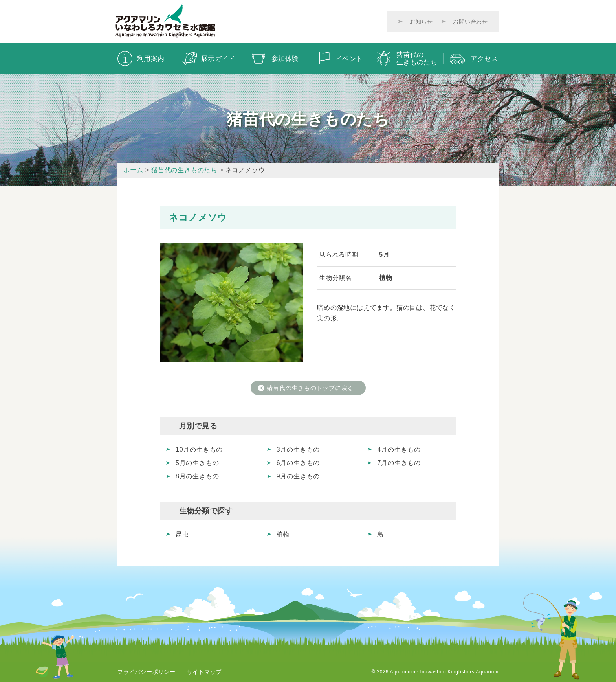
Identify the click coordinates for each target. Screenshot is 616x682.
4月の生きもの (399, 449)
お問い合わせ (470, 22)
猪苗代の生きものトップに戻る (311, 387)
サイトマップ (204, 672)
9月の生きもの (298, 476)
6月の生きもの (298, 463)
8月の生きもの (197, 476)
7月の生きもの (399, 463)
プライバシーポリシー (147, 672)
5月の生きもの (197, 463)
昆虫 (182, 534)
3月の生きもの (298, 449)
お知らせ (421, 22)
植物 (283, 534)
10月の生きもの (199, 449)
